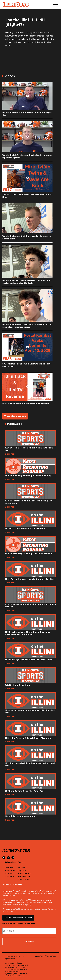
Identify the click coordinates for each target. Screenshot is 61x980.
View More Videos (15, 416)
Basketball (10, 871)
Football (9, 873)
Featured (9, 868)
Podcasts (9, 876)
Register (22, 871)
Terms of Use (24, 876)
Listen (11, 454)
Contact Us (23, 879)
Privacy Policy (24, 873)
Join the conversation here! (18, 918)
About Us (22, 868)
